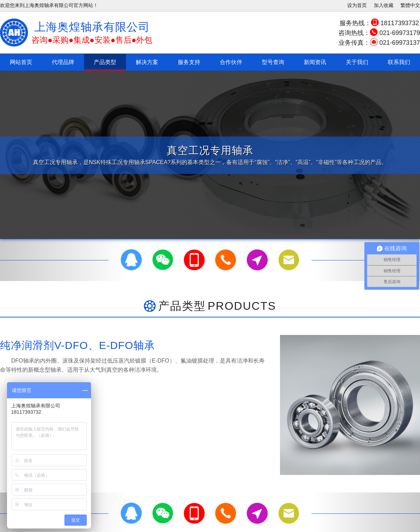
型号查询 (273, 62)
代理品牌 (63, 62)
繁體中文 (410, 5)
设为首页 (357, 5)
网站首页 (21, 62)
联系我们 (399, 62)
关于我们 (357, 62)
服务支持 (189, 62)
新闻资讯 (315, 62)
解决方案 (147, 62)
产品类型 (105, 62)
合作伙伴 (231, 62)
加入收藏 (384, 5)
